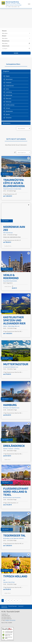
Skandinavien (9, 111)
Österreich (8, 98)
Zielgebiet (6, 71)
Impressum (21, 606)
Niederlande (9, 95)
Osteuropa (8, 102)
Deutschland (9, 79)
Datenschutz (4, 608)
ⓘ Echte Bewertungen (10, 640)
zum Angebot (7, 174)
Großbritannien (10, 86)
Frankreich (8, 82)
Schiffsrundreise (10, 105)
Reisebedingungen (13, 606)
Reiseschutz (4, 606)
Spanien (8, 114)
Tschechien (8, 118)
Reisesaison (16, 123)
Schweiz (8, 108)
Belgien (8, 76)
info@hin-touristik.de (10, 620)
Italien (7, 89)
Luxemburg (9, 92)
